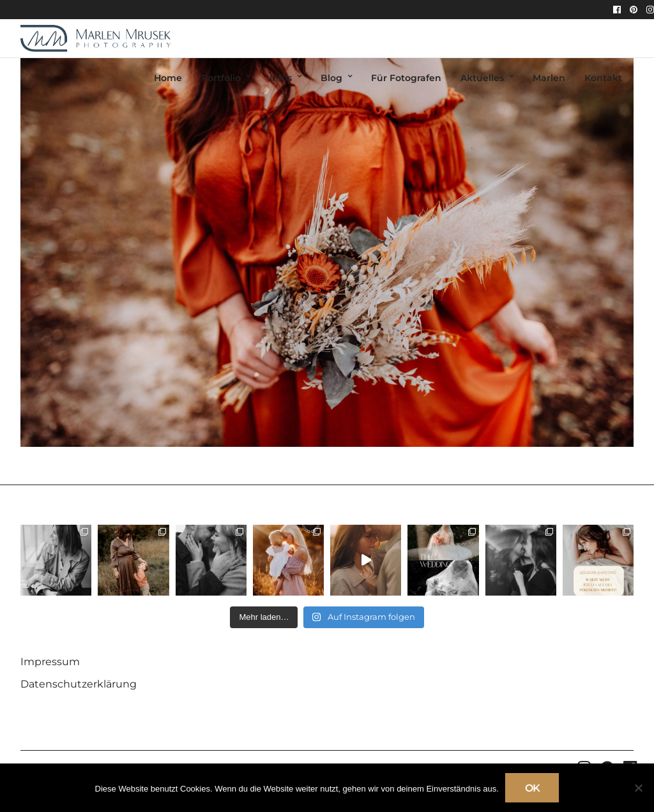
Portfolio (221, 78)
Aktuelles (482, 78)
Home (168, 78)
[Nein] (638, 788)
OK (532, 788)
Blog (331, 78)
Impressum (50, 662)
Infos (281, 78)
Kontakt (603, 78)
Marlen (549, 78)
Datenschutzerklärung (79, 684)
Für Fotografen (406, 78)
